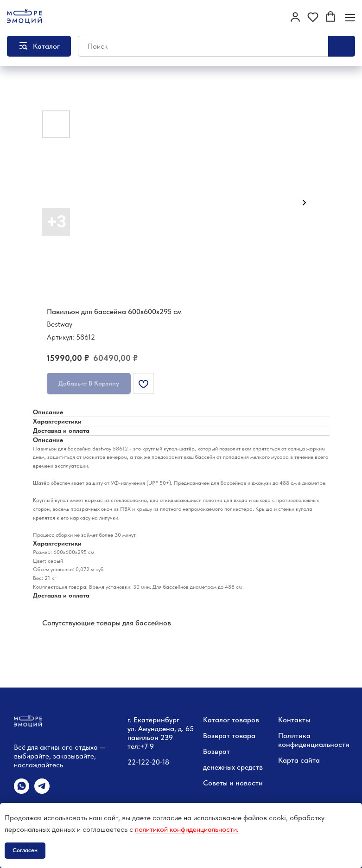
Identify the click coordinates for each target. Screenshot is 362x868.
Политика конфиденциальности (314, 740)
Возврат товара (229, 736)
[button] (295, 17)
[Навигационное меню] (350, 17)
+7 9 (147, 746)
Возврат (216, 751)
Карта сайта (299, 760)
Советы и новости (233, 783)
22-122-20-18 (148, 762)
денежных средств (233, 767)
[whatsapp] (22, 791)
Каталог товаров (231, 720)
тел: (134, 746)
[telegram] (42, 791)
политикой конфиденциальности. (187, 829)
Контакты (294, 720)
